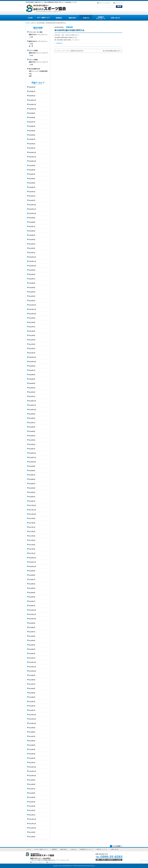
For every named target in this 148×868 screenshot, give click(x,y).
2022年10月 (32, 266)
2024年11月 (32, 157)
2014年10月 (32, 671)
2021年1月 (32, 353)
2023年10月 (32, 213)
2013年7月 (32, 736)
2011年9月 (32, 832)
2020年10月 (32, 362)
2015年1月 (32, 658)
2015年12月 (32, 610)
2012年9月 (32, 780)
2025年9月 (32, 113)
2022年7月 (32, 279)
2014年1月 (32, 710)
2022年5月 (32, 288)
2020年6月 (32, 375)
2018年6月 (32, 479)
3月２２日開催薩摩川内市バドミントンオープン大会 (38, 53)
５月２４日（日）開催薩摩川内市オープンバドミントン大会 (38, 35)
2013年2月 (32, 758)
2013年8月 (32, 732)
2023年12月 (32, 205)
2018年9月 (32, 466)
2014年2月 (32, 706)
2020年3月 (32, 388)
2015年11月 (32, 614)
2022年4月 (32, 292)
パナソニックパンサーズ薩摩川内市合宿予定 (70, 51)
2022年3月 (32, 296)
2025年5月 (32, 131)
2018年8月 (32, 471)
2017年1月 (32, 553)
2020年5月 (32, 379)
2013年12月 (32, 715)
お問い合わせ (115, 849)
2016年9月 (32, 571)
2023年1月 (32, 253)
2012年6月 (32, 793)
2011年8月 (32, 837)
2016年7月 (32, 580)
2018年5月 (32, 484)
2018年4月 (32, 488)
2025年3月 (32, 139)
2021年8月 (32, 322)
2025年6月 (32, 126)
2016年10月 (32, 567)
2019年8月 (32, 418)
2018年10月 (32, 462)
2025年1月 (32, 148)
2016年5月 (32, 588)
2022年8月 (32, 274)
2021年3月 (32, 344)
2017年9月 (32, 519)
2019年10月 (32, 410)
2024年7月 (32, 174)
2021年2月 (32, 349)
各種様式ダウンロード (86, 849)
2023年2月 (32, 248)
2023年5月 (32, 235)
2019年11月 (32, 405)
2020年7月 (32, 370)
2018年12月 (32, 453)
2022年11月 (32, 261)
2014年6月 (32, 689)
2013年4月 (32, 750)
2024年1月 (32, 200)
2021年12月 (32, 305)
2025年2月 (32, 144)
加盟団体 (54, 849)
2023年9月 (32, 218)
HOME (28, 23)
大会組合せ (59, 43)
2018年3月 (32, 492)
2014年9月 (32, 675)
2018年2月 (32, 497)
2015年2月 (32, 654)
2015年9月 (32, 623)
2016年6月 (32, 584)
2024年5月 (32, 183)
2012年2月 (32, 810)
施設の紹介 (64, 849)
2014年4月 (32, 697)
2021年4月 (32, 340)
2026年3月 (32, 91)
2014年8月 (32, 680)
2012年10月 (32, 776)
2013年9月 (32, 728)
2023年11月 (32, 209)
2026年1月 (32, 96)
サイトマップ (119, 3)
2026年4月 (32, 87)
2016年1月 (32, 606)
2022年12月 (32, 257)
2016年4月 (32, 593)
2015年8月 (32, 627)
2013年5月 (32, 745)
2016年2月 (32, 601)
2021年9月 (32, 318)
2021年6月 (32, 331)
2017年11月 (32, 510)
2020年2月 (32, 392)
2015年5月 (32, 641)
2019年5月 (32, 431)
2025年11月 (32, 105)
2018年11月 (32, 458)
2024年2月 (32, 196)
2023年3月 (32, 244)
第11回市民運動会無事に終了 (112, 51)
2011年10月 (32, 828)
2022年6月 (32, 283)
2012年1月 (32, 815)
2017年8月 (32, 523)
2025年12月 (32, 100)
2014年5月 (32, 693)
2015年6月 (32, 636)
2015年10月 (32, 619)
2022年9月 (32, 270)
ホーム (29, 849)
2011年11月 (32, 824)
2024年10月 (32, 161)
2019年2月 (32, 444)
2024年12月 (32, 153)
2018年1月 (32, 501)
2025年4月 (32, 135)
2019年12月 (32, 401)
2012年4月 (32, 802)
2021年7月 (32, 327)
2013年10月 (32, 723)
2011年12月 (32, 819)
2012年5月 (32, 797)
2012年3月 (32, 806)
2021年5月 (32, 336)
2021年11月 (32, 309)
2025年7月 (32, 122)
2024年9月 (32, 166)
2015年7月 (32, 632)
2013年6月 (32, 741)
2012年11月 (32, 771)
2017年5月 (32, 536)
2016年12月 (32, 558)
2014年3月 (32, 702)
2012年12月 (32, 767)
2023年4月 (32, 240)
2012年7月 (32, 789)
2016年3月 (32, 597)
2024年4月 (32, 187)
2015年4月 (32, 645)
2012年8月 (32, 784)
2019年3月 (32, 440)
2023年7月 (32, 227)
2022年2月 (32, 301)
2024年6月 (32, 179)
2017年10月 (32, 514)
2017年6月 (32, 532)
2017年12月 (32, 505)
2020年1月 (32, 396)
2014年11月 (32, 667)
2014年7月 (32, 684)
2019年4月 (32, 436)
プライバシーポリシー (105, 3)
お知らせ (74, 849)
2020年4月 (32, 383)
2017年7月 (32, 527)
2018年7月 (32, 475)
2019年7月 (32, 423)
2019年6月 (32, 427)
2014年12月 (32, 662)
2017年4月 (32, 540)
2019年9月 (32, 414)
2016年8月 (32, 575)
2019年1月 (32, 449)
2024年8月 (32, 170)
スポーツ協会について (41, 849)
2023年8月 (32, 222)
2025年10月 (32, 109)
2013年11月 (32, 719)
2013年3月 (32, 754)
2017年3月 (32, 545)
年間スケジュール (102, 849)
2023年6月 (32, 231)
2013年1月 (32, 763)
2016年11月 (32, 562)
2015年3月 (32, 649)
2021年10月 (32, 314)
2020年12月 (32, 357)
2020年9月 (32, 366)
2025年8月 (32, 118)
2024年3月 (32, 192)
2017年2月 (32, 549)
